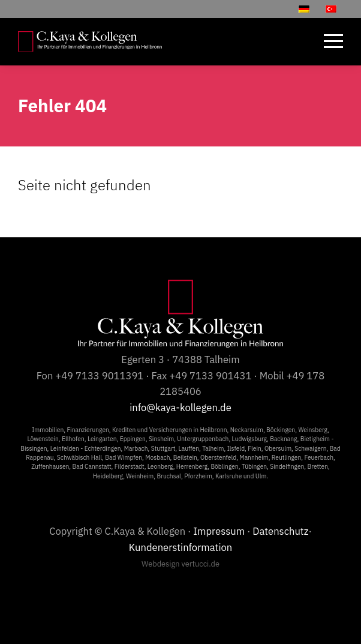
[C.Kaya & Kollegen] (90, 41)
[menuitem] (327, 41)
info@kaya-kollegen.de (180, 408)
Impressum (219, 531)
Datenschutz (280, 531)
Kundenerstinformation (181, 547)
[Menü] (327, 41)
